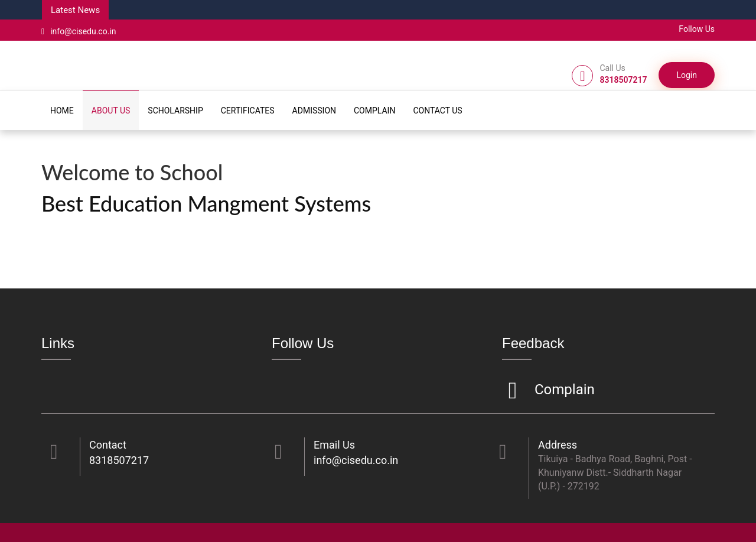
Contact (108, 445)
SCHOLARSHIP (175, 111)
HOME (62, 111)
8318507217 (119, 460)
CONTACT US (437, 111)
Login (687, 75)
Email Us (334, 445)
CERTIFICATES (248, 111)
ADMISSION (314, 111)
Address (558, 445)
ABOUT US (111, 111)
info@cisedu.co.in (79, 31)
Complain (563, 390)
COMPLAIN (374, 111)
